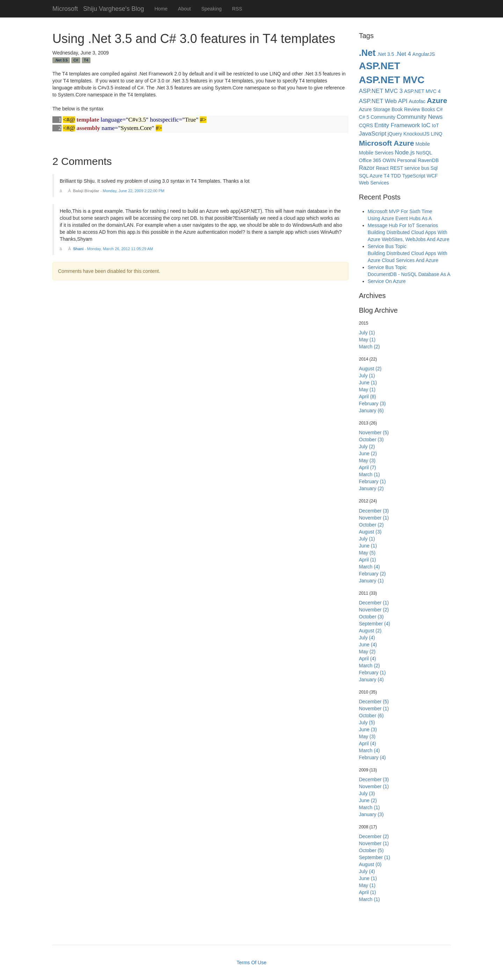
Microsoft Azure (387, 143)
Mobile (422, 144)
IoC (426, 125)
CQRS (366, 125)
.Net (367, 53)
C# (76, 60)
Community (383, 117)
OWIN (389, 160)
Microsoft (65, 8)
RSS (237, 9)
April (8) (368, 397)
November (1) (374, 518)
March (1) (370, 474)
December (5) (374, 702)
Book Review (406, 109)
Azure (437, 100)
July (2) (367, 447)
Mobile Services (376, 153)
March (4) (370, 567)
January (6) (371, 411)
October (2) (371, 525)
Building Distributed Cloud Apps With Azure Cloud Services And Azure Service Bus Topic (408, 260)
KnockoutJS (417, 134)
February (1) (373, 481)
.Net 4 (403, 54)
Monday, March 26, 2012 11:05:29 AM (120, 249)
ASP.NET (380, 66)
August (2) (370, 369)
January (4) (371, 680)
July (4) (367, 638)
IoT (435, 125)
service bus (417, 168)
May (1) (367, 340)
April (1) (368, 560)
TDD (396, 176)
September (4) (375, 624)
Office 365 (370, 160)
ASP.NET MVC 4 (422, 91)
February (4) (373, 757)
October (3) (371, 440)
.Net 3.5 (61, 60)
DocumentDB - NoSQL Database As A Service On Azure (409, 278)
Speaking (211, 9)
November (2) (374, 610)
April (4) (368, 659)
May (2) (367, 652)
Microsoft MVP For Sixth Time (400, 211)
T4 (86, 60)
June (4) (368, 645)
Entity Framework (397, 125)
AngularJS (424, 54)
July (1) (367, 333)
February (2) (373, 574)
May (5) (367, 553)
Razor (367, 168)
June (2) (368, 453)
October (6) (371, 716)
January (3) (371, 814)
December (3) (374, 511)
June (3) (368, 729)
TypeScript (414, 176)
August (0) (370, 864)
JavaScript (373, 134)
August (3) (370, 532)
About (185, 9)
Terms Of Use (251, 963)
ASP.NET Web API (383, 101)
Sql (434, 168)
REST (397, 168)
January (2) (371, 488)
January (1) (371, 581)
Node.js (405, 153)
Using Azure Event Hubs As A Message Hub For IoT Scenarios (403, 222)
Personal (407, 160)
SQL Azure (371, 176)
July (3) (367, 793)
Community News (420, 117)
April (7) (368, 467)
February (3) (373, 404)
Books (428, 109)
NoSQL (424, 153)
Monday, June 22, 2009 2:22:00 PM (133, 191)
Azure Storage (375, 109)
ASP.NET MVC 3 (381, 91)
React (382, 168)
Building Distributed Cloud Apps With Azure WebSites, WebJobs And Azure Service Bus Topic (409, 239)
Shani (78, 249)
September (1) (375, 857)
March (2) (370, 347)
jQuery (395, 134)
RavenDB (428, 160)
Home (161, 9)
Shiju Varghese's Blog (114, 8)
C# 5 (364, 117)
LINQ (436, 134)
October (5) (371, 850)
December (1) (374, 603)
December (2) (374, 836)
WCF (432, 176)
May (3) (367, 460)
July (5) (367, 723)
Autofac (417, 101)
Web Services (374, 183)
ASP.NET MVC (392, 80)
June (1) (368, 383)
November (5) (374, 433)
